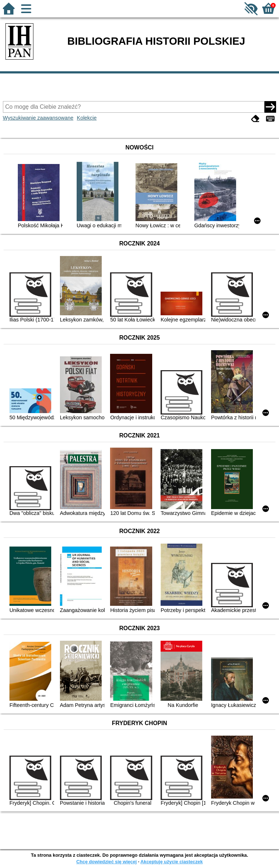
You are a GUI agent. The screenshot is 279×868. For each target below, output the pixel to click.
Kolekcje (87, 118)
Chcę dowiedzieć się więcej (106, 862)
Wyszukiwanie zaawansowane (38, 118)
